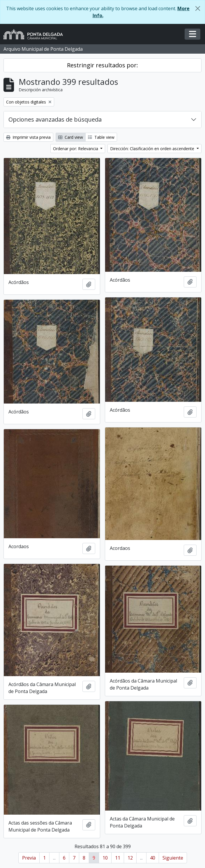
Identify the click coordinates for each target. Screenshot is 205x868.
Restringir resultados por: (102, 65)
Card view (71, 137)
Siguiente (173, 858)
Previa (29, 858)
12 (130, 858)
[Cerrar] (198, 8)
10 (105, 858)
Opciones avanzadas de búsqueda (55, 119)
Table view (101, 137)
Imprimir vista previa (28, 137)
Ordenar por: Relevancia (76, 149)
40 (153, 858)
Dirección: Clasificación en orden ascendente (153, 149)
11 (118, 858)
